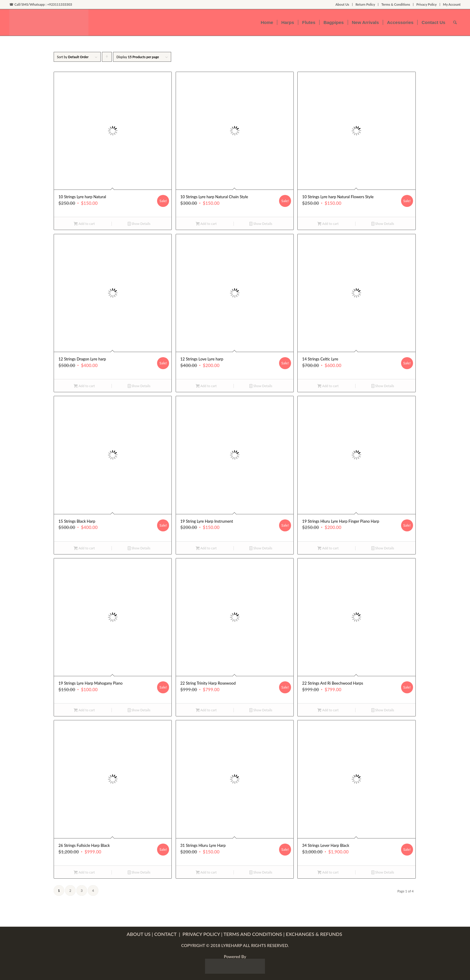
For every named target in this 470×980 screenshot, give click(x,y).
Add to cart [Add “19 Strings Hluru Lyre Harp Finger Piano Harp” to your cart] (328, 548)
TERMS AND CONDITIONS (253, 934)
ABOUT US (139, 934)
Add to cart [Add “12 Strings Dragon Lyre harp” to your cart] (84, 386)
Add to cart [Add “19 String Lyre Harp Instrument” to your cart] (206, 548)
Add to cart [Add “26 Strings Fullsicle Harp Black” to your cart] (84, 872)
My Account (452, 4)
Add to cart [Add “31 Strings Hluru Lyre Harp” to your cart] (206, 872)
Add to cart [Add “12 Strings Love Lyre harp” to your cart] (206, 386)
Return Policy (365, 4)
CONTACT (166, 934)
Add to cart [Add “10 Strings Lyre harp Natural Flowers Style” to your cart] (328, 224)
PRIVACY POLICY (201, 934)
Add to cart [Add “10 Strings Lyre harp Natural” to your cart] (84, 224)
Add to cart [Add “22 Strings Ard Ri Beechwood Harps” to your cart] (328, 710)
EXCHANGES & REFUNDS (314, 934)
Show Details (139, 224)
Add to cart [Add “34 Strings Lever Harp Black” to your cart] (328, 872)
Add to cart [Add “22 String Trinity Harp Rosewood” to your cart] (206, 710)
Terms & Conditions (396, 4)
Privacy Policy (427, 4)
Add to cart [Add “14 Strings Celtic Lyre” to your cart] (328, 386)
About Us (342, 4)
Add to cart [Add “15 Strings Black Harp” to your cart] (84, 548)
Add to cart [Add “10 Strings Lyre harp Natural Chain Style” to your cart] (206, 224)
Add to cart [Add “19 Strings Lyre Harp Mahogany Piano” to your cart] (84, 710)
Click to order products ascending (107, 58)
